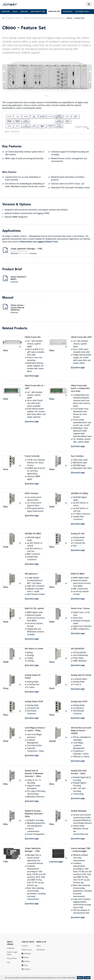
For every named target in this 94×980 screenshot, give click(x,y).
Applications (11, 231)
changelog (33, 253)
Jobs (9, 962)
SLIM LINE (24, 12)
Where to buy (27, 950)
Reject (80, 978)
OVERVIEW (5, 12)
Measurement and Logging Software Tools (39, 242)
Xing (26, 965)
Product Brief (12, 269)
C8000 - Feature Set (24, 28)
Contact (25, 946)
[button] (89, 4)
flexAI (15, 12)
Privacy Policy (12, 958)
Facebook (27, 954)
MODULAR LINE (54, 11)
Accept (87, 978)
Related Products (15, 328)
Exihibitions (41, 950)
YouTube (27, 969)
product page (33, 376)
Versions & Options (17, 204)
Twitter (26, 957)
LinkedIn (27, 961)
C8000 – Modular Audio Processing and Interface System (40, 18)
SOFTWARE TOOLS (82, 12)
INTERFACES (68, 12)
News (39, 946)
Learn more (71, 978)
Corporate (11, 948)
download (14, 253)
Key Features (12, 146)
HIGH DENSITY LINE (38, 12)
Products (10, 18)
